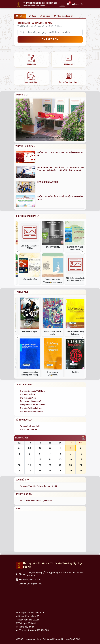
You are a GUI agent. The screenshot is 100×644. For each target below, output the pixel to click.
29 (40, 448)
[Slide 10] (60, 138)
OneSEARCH (50, 39)
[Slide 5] (44, 138)
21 (50, 465)
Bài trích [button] (45, 16)
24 (81, 465)
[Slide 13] (69, 138)
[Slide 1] (31, 138)
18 (19, 465)
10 (81, 454)
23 (71, 465)
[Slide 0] (27, 138)
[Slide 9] (56, 138)
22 (60, 465)
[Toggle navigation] (62, 4)
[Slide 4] (40, 138)
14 (50, 459)
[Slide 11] (63, 138)
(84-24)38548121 (35, 584)
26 (29, 471)
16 (71, 459)
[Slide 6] (47, 138)
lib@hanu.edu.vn (33, 580)
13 (40, 459)
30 (50, 448)
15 (60, 459)
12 (29, 459)
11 (19, 459)
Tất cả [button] (20, 16)
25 (19, 471)
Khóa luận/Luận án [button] (63, 16)
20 (40, 465)
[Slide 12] (66, 138)
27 (19, 448)
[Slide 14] (73, 138)
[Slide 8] (53, 138)
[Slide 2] (34, 138)
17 (81, 459)
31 (81, 471)
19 (29, 465)
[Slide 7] (50, 138)
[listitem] (31, 60)
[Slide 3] (37, 138)
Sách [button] (32, 16)
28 (29, 448)
